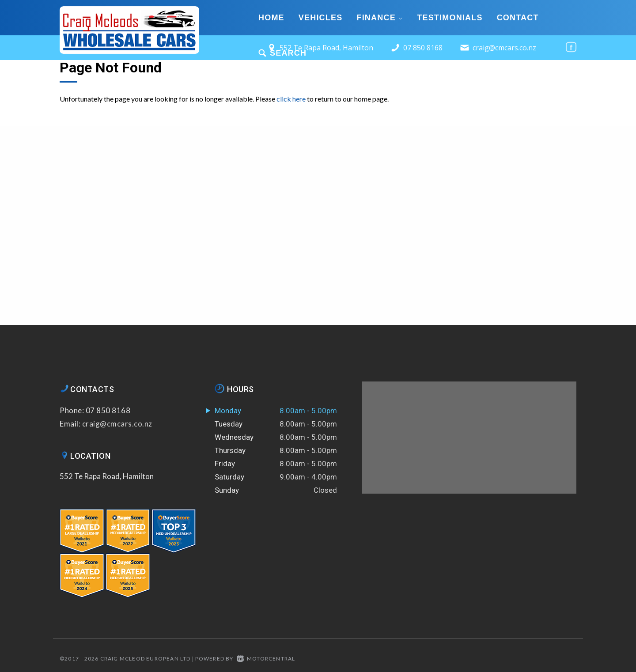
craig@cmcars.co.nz (504, 48)
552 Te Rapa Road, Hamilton (107, 476)
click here (291, 99)
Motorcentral (266, 659)
